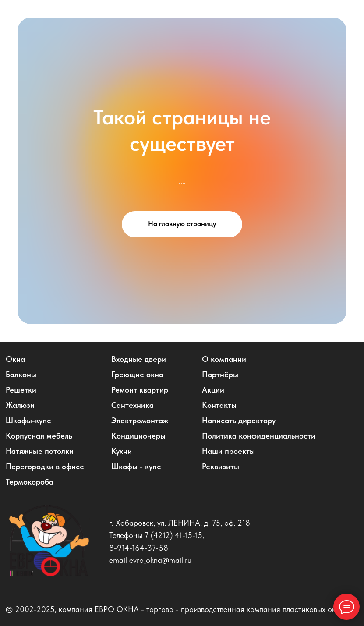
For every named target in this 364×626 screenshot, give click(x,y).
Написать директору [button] (239, 421)
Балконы (21, 375)
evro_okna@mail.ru (160, 560)
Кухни (122, 451)
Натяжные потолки (40, 451)
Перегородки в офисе (45, 467)
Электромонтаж (140, 421)
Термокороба (30, 482)
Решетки (21, 390)
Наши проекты (228, 451)
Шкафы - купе (136, 467)
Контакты (219, 405)
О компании (224, 359)
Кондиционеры (138, 436)
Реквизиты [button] (221, 467)
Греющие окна (137, 375)
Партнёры (220, 375)
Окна (15, 359)
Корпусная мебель (39, 436)
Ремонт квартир (140, 390)
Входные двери (139, 359)
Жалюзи (20, 405)
